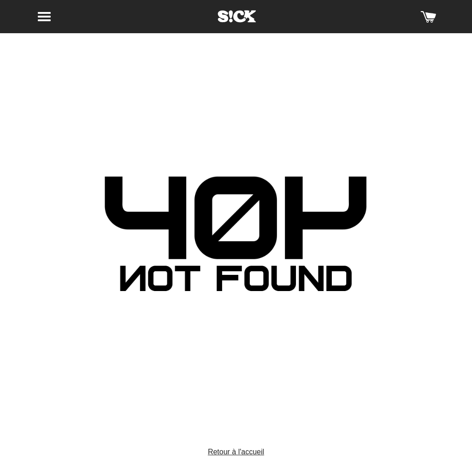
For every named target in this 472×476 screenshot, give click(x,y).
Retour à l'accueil (236, 452)
